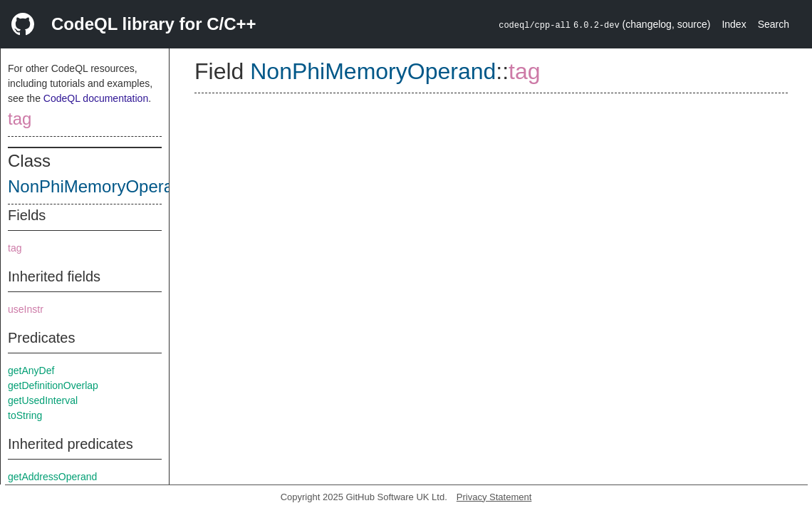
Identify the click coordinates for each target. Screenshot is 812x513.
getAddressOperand (52, 477)
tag (20, 119)
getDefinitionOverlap (53, 385)
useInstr (26, 309)
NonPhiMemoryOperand (100, 186)
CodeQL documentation (96, 98)
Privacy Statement (494, 497)
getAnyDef (31, 370)
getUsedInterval (43, 400)
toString (25, 415)
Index (734, 24)
